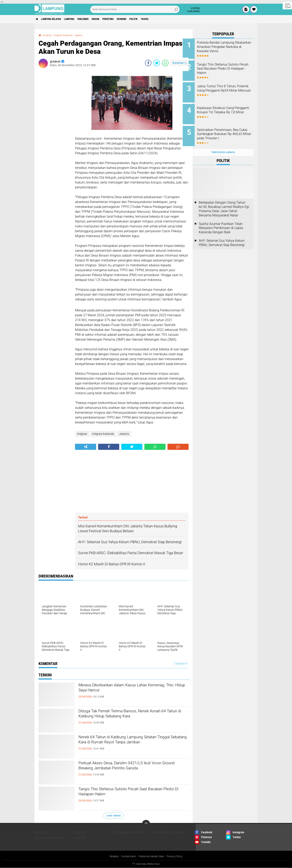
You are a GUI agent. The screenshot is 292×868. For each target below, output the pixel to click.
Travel (172, 19)
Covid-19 (79, 833)
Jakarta (84, 35)
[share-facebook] (148, 63)
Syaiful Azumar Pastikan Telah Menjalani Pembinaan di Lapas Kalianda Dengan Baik (221, 220)
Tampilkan (181, 664)
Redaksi (112, 857)
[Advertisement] (55, 132)
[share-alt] (86, 447)
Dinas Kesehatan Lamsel (168, 833)
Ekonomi (143, 19)
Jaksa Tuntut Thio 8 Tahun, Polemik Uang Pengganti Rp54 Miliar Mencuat (227, 88)
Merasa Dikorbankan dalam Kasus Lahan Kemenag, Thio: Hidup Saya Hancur (125, 689)
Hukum (111, 19)
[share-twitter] (157, 63)
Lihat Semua (114, 816)
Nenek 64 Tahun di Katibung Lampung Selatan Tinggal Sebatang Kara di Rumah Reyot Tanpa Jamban (131, 745)
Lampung (78, 19)
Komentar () (180, 63)
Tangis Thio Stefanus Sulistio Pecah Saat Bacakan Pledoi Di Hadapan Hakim (125, 793)
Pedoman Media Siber (152, 857)
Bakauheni (41, 833)
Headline (80, 838)
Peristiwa (126, 19)
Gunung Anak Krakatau (50, 838)
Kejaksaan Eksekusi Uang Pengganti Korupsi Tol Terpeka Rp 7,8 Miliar (225, 108)
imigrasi (48, 35)
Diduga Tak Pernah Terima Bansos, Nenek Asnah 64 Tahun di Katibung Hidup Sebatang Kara (129, 719)
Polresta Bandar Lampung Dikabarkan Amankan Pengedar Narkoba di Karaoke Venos (228, 49)
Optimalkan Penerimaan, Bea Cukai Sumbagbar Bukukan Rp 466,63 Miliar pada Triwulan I (229, 129)
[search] (135, 9)
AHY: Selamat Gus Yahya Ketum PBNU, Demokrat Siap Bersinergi (222, 235)
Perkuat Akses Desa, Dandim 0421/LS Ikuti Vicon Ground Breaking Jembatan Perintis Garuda (127, 771)
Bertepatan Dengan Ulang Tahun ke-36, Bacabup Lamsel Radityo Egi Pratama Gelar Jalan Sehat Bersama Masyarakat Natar (224, 201)
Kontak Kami (127, 857)
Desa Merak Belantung (128, 833)
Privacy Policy (177, 857)
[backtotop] (146, 824)
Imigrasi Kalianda (66, 35)
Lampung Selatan (55, 19)
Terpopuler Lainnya (223, 144)
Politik (158, 19)
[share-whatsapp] (165, 63)
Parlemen (95, 19)
